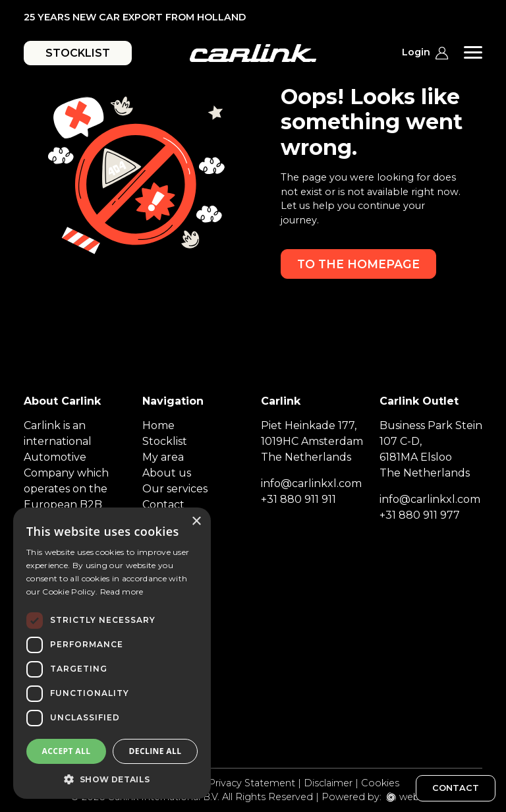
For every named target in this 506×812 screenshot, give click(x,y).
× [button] (196, 522)
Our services (175, 489)
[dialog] (112, 653)
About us (167, 473)
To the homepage (358, 264)
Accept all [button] (67, 751)
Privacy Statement (252, 783)
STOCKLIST (78, 53)
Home (158, 425)
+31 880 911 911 (298, 499)
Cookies (380, 783)
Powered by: (351, 797)
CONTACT (456, 788)
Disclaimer (328, 783)
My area (163, 457)
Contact (163, 505)
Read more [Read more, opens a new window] (122, 592)
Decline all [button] (155, 751)
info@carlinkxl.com (311, 483)
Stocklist (165, 441)
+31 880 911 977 (420, 515)
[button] (112, 779)
